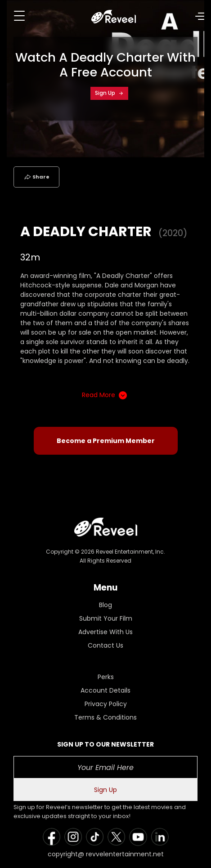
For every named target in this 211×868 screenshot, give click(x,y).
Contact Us (105, 645)
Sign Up (109, 93)
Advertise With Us (105, 632)
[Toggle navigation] (19, 16)
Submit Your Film (106, 618)
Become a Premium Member (106, 441)
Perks (106, 677)
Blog (105, 605)
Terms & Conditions (105, 717)
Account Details (105, 690)
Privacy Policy (106, 704)
